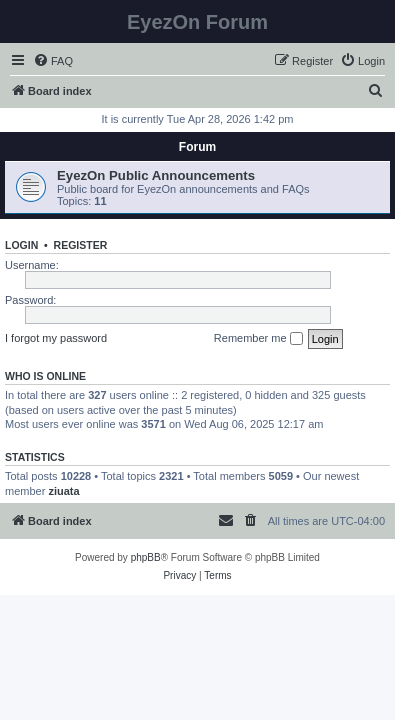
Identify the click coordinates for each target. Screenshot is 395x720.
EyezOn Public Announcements (156, 175)
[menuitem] (53, 61)
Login (21, 245)
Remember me (258, 339)
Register (81, 245)
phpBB (146, 557)
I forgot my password (56, 338)
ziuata (63, 491)
